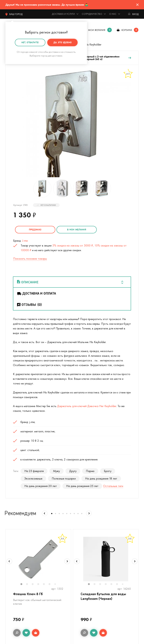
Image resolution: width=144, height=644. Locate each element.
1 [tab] (23, 584)
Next (67, 561)
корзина (127, 30)
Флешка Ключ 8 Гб (28, 594)
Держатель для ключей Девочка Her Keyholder (87, 406)
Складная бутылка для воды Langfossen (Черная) (103, 596)
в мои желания (75, 230)
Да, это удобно (63, 42)
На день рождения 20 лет (41, 486)
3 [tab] (34, 584)
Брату (108, 471)
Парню (90, 471)
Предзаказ (35, 230)
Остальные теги (113, 486)
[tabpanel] (38, 559)
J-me (25, 240)
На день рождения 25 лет (82, 486)
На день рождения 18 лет (101, 478)
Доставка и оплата (36, 293)
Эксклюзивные (33, 478)
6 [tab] (51, 584)
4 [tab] (40, 584)
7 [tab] (56, 584)
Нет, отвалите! (30, 42)
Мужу (56, 471)
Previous (9, 561)
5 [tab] (46, 584)
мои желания (97, 30)
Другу (73, 471)
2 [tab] (29, 584)
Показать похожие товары (30, 258)
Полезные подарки (64, 478)
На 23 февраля (34, 471)
